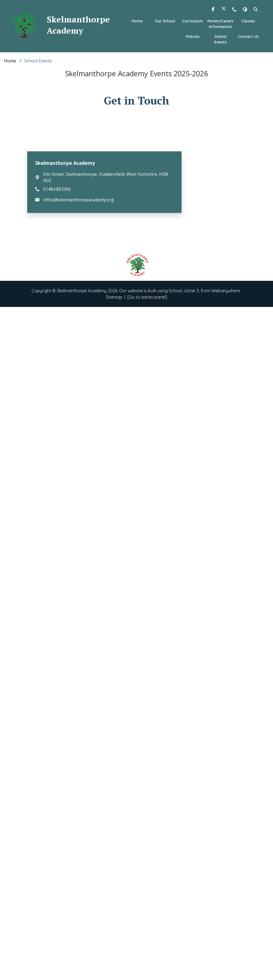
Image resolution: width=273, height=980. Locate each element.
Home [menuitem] (137, 21)
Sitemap (114, 970)
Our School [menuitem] (165, 21)
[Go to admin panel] (147, 970)
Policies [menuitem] (193, 36)
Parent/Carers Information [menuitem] (220, 24)
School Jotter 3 (184, 964)
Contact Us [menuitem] (248, 36)
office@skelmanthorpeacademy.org (79, 873)
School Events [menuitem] (220, 39)
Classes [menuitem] (248, 21)
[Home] (10, 61)
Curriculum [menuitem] (193, 21)
